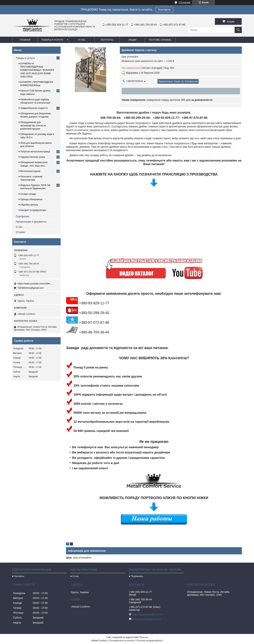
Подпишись (137, 576)
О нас (82, 40)
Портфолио (23, 216)
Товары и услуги (52, 40)
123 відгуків (185, 3)
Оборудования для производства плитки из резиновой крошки (33, 125)
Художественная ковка (33, 157)
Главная (25, 40)
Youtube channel (160, 40)
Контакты (107, 40)
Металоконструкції (30, 171)
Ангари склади (28, 194)
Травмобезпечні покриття (34, 108)
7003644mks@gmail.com (31, 288)
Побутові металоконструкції (35, 152)
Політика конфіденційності (150, 641)
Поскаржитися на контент (122, 641)
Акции (132, 40)
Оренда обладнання (31, 199)
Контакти (165, 10)
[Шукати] (238, 30)
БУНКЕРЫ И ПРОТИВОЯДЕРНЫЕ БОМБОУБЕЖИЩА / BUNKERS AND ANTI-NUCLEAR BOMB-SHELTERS (37, 70)
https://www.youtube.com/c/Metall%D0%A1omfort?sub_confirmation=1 (36, 284)
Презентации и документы (31, 222)
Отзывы (20, 232)
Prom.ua (144, 637)
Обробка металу (29, 205)
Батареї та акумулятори (33, 210)
